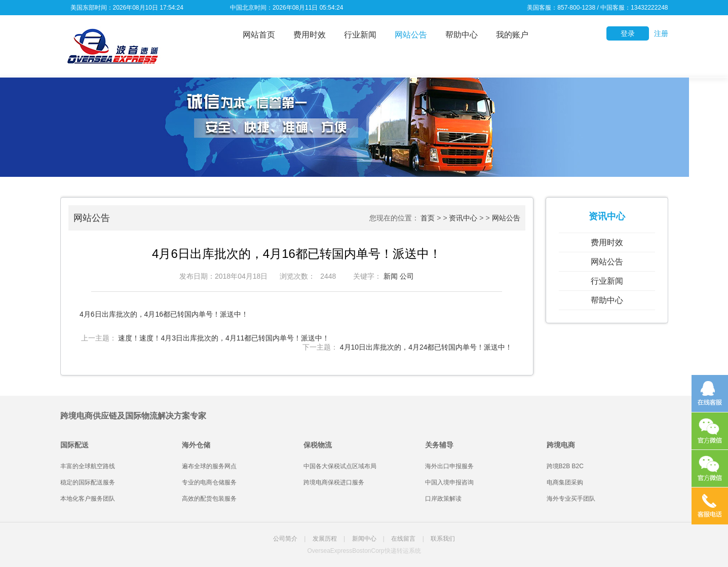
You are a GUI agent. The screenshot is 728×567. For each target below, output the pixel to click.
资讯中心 (463, 218)
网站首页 (259, 35)
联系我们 (443, 539)
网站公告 (411, 35)
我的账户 (512, 35)
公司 (407, 276)
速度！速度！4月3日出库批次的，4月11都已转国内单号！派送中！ (224, 338)
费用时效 (310, 35)
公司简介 (285, 539)
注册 (661, 33)
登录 (628, 33)
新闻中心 (364, 539)
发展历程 (325, 539)
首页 (428, 218)
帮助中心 (462, 35)
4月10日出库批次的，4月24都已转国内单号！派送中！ (426, 347)
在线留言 (403, 539)
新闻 (391, 276)
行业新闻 (360, 35)
